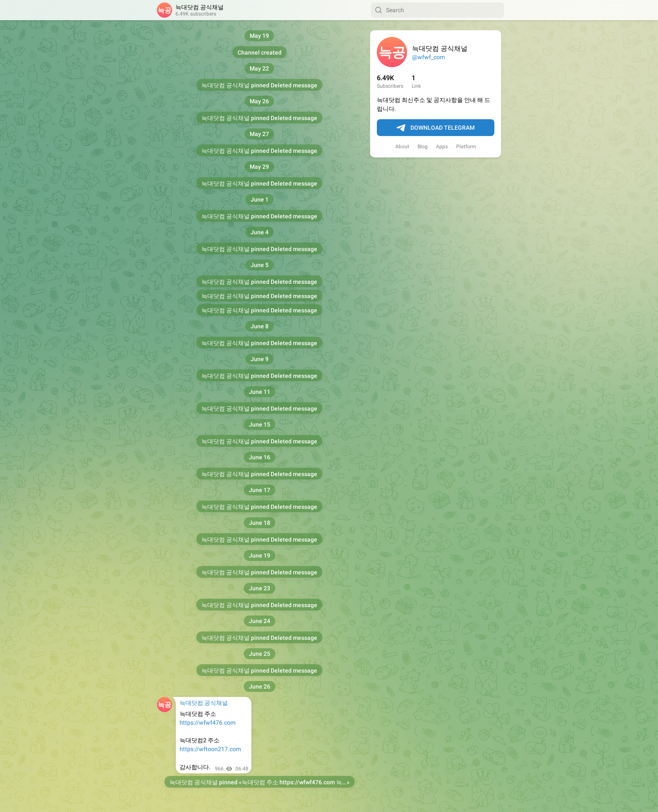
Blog (423, 147)
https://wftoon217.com (210, 749)
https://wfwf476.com (208, 723)
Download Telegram (436, 128)
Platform (466, 147)
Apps (442, 147)
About (402, 147)
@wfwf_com (428, 57)
